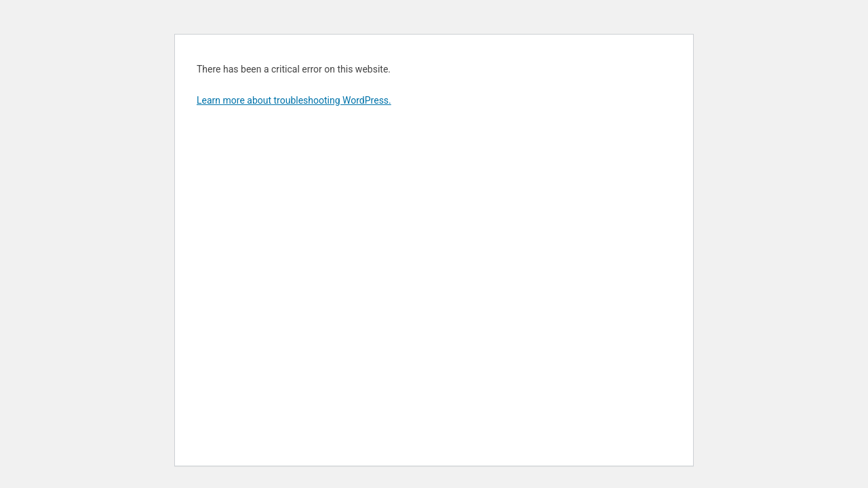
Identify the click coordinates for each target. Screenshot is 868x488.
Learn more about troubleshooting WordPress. (294, 100)
